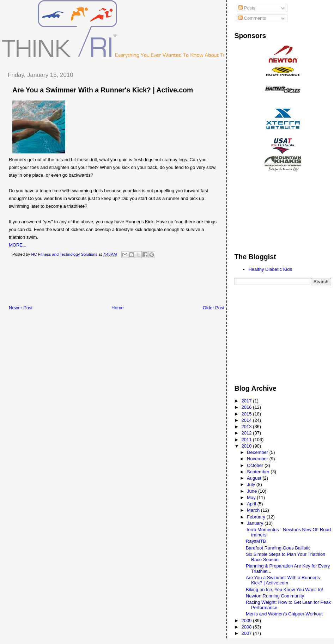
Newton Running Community (275, 596)
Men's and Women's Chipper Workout (284, 614)
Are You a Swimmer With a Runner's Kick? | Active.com (103, 90)
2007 (247, 633)
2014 (247, 420)
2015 (247, 414)
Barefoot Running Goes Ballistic (278, 548)
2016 (247, 407)
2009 (247, 621)
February (257, 517)
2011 (247, 440)
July (252, 484)
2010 (247, 446)
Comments (252, 18)
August (255, 478)
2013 (247, 427)
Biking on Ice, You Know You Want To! (284, 590)
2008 (247, 627)
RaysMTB (256, 541)
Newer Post (21, 308)
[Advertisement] (130, 284)
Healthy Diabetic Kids (270, 269)
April (252, 504)
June (253, 491)
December (258, 452)
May (252, 497)
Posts (247, 8)
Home (118, 308)
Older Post (214, 308)
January (256, 523)
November (258, 459)
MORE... (18, 245)
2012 (247, 433)
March (254, 510)
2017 (247, 401)
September (259, 472)
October (256, 465)
